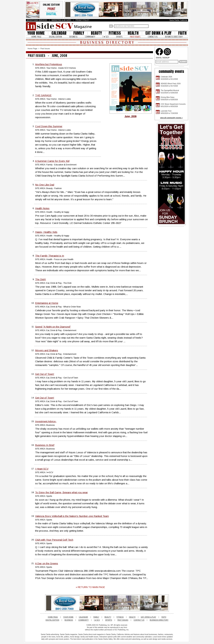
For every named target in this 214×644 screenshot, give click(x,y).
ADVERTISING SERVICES (37, 20)
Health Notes (42, 208)
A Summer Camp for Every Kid (52, 161)
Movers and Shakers (47, 350)
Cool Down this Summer (49, 126)
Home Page (32, 49)
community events (171, 71)
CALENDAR (59, 33)
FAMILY (79, 33)
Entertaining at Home (47, 303)
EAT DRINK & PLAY (158, 33)
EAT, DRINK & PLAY (148, 617)
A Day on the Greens (47, 563)
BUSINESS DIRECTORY (174, 37)
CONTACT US (153, 37)
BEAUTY (96, 33)
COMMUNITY (90, 37)
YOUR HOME (36, 33)
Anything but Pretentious (49, 64)
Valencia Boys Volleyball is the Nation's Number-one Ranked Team (72, 516)
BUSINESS (73, 37)
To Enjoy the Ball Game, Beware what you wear (61, 492)
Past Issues (45, 49)
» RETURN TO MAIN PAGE (90, 587)
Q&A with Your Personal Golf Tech (54, 540)
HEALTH (133, 33)
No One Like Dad (45, 185)
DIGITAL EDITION (55, 37)
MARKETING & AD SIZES (61, 20)
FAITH (182, 33)
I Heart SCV (42, 469)
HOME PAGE (36, 37)
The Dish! (41, 279)
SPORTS (119, 37)
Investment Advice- (46, 421)
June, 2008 (131, 115)
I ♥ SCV (106, 37)
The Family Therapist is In (50, 256)
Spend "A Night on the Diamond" (53, 327)
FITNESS (115, 33)
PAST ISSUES (135, 37)
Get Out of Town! (45, 374)
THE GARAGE (43, 95)
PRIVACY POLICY (82, 20)
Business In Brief (45, 445)
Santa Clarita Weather (186, 26)
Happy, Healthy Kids (46, 232)
